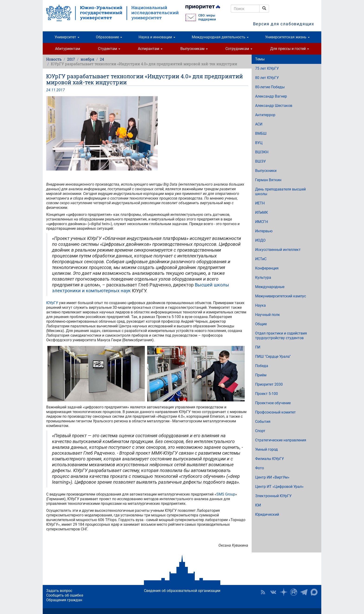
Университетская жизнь (287, 37)
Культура (263, 277)
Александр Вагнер (271, 96)
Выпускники (266, 171)
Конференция (267, 268)
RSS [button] (263, 592)
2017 (71, 59)
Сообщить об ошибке (65, 595)
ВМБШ (261, 133)
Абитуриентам (68, 49)
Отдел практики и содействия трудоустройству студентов (281, 336)
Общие (261, 324)
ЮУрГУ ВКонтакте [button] (273, 592)
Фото (260, 468)
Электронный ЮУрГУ (273, 496)
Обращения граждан (64, 600)
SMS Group (226, 494)
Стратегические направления (281, 440)
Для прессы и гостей (290, 49)
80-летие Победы (270, 87)
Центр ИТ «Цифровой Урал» (279, 487)
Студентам (109, 49)
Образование (109, 37)
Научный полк (268, 315)
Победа (262, 366)
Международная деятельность (220, 37)
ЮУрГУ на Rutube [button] (294, 592)
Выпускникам (194, 49)
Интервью (264, 231)
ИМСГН (262, 222)
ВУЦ (259, 143)
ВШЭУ (260, 161)
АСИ (259, 124)
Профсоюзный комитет (275, 412)
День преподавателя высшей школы (280, 192)
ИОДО (260, 240)
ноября (87, 59)
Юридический (267, 514)
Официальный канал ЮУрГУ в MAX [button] (314, 592)
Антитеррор (265, 115)
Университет (67, 37)
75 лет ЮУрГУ (267, 68)
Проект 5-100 (266, 394)
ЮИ (258, 505)
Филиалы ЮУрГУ (270, 459)
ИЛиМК (262, 212)
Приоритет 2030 (269, 384)
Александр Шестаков (274, 106)
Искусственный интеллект (278, 250)
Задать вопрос (59, 591)
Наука (260, 305)
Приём (261, 375)
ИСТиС (261, 259)
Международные (270, 287)
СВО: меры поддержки (207, 17)
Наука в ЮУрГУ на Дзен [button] (283, 592)
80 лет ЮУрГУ (267, 78)
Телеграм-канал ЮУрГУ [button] (304, 592)
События (263, 422)
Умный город (266, 449)
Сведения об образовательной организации (182, 591)
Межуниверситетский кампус (281, 296)
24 (102, 59)
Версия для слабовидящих (284, 24)
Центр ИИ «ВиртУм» (272, 477)
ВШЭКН (262, 152)
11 (53, 90)
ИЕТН (260, 203)
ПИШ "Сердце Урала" (273, 356)
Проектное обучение (273, 403)
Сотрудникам (239, 49)
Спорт (260, 431)
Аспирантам (150, 49)
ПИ (258, 347)
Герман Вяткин (268, 180)
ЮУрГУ (52, 303)
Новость (54, 59)
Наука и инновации (157, 37)
